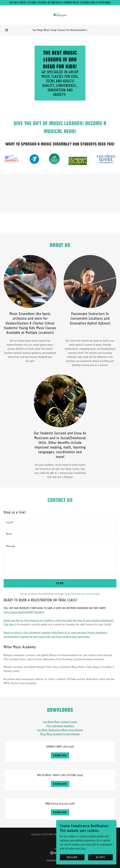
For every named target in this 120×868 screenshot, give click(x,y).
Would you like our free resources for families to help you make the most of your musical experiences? (59, 620)
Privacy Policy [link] (70, 594)
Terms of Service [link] (87, 594)
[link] (60, 15)
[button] (7, 30)
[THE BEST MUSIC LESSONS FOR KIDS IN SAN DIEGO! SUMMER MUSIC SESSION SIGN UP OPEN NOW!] (60, 3)
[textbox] (60, 522)
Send (60, 583)
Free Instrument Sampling (60, 726)
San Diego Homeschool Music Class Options (60, 730)
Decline (72, 857)
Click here (9, 624)
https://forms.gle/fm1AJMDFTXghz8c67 (24, 612)
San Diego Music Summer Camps (60, 722)
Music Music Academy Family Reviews (60, 734)
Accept (100, 857)
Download (60, 755)
